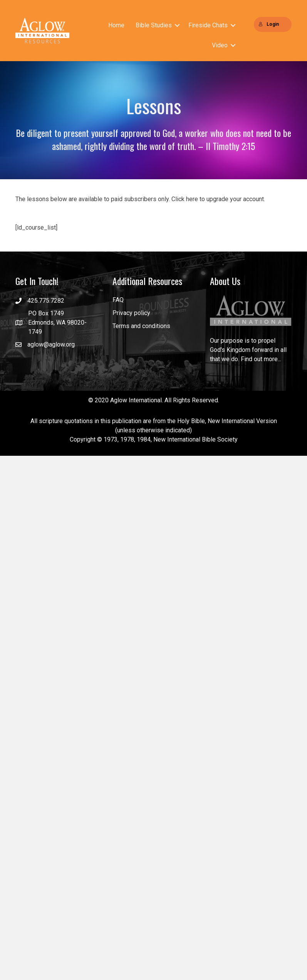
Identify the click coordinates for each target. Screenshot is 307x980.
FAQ (118, 300)
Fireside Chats (208, 25)
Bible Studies (154, 25)
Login (269, 24)
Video (220, 45)
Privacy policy (131, 313)
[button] (177, 25)
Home (116, 25)
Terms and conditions (141, 326)
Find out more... (261, 359)
